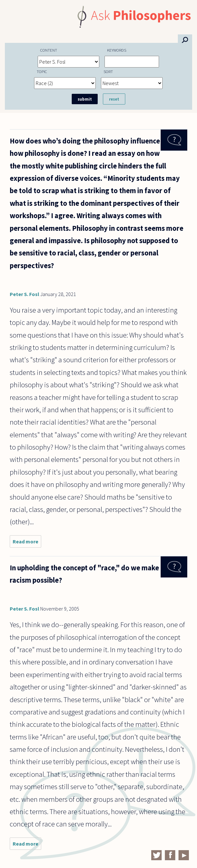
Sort (108, 71)
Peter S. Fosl (25, 294)
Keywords (117, 50)
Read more (27, 543)
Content (49, 50)
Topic (42, 71)
